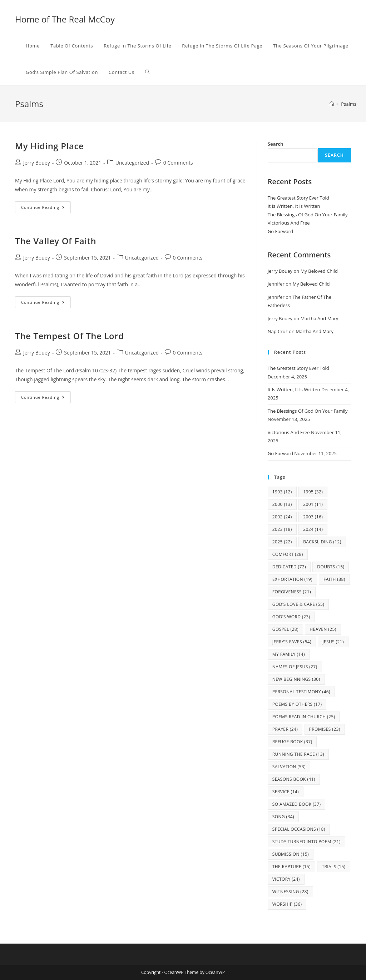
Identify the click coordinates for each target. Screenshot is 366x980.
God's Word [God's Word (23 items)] (291, 617)
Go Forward (280, 231)
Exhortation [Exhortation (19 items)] (292, 579)
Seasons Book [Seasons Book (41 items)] (294, 779)
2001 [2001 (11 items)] (313, 504)
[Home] (332, 104)
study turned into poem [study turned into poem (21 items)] (306, 842)
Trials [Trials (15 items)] (333, 867)
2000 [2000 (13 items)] (282, 504)
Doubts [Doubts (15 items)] (331, 567)
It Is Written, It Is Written (294, 206)
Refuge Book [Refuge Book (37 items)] (292, 742)
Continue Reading (46, 208)
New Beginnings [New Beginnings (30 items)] (296, 679)
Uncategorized (132, 163)
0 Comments (178, 163)
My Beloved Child (319, 271)
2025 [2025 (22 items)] (282, 542)
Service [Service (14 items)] (286, 792)
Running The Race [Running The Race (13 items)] (298, 754)
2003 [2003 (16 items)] (313, 517)
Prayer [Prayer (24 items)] (285, 729)
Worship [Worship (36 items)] (287, 904)
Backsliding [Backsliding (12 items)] (322, 542)
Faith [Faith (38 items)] (334, 579)
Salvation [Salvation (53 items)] (289, 767)
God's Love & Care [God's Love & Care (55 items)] (298, 604)
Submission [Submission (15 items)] (291, 854)
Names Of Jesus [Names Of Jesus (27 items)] (295, 667)
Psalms (349, 104)
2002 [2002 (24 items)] (282, 517)
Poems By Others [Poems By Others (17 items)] (297, 704)
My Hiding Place (49, 146)
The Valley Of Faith (56, 241)
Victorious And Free (289, 223)
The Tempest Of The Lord (70, 336)
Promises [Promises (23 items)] (325, 729)
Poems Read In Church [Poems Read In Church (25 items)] (304, 717)
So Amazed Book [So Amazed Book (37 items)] (297, 804)
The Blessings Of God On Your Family (308, 215)
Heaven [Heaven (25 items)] (323, 629)
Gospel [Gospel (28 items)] (285, 629)
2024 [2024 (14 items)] (313, 529)
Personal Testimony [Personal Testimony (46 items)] (301, 692)
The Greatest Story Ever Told (298, 198)
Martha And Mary (320, 318)
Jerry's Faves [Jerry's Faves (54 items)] (292, 642)
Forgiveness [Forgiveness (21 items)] (292, 592)
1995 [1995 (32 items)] (313, 492)
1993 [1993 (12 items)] (282, 492)
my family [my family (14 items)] (289, 654)
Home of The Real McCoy (65, 19)
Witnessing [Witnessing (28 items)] (290, 892)
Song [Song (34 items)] (283, 817)
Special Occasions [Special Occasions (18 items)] (299, 829)
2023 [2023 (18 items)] (282, 529)
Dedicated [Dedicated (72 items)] (289, 567)
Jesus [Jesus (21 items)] (333, 642)
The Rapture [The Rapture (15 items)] (291, 867)
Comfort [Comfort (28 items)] (288, 554)
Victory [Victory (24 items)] (286, 879)
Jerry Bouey (37, 163)
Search (276, 144)
